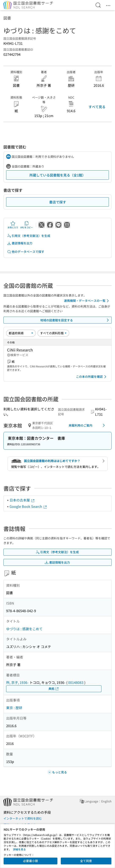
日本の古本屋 (22, 500)
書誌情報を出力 (20, 243)
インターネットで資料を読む (23, 818)
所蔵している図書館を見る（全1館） (57, 175)
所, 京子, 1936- (17, 682)
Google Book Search (28, 506)
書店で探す (58, 202)
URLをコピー (26, 225)
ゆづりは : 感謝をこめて (24, 629)
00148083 (76, 682)
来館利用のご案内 (87, 425)
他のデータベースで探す (26, 252)
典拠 (54, 689)
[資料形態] (53, 333)
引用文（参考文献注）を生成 (29, 236)
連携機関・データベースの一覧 (87, 301)
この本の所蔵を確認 (92, 377)
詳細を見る (19, 849)
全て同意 (86, 861)
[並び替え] (21, 333)
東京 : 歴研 (14, 708)
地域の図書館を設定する (75, 320)
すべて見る (97, 107)
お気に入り (13, 225)
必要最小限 (30, 861)
